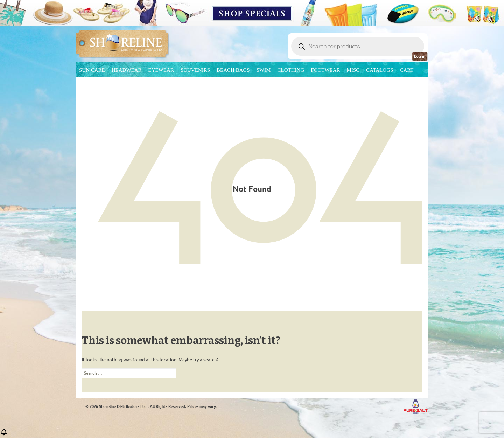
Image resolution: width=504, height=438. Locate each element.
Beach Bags (233, 70)
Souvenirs (195, 70)
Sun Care (92, 70)
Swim (264, 70)
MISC (353, 70)
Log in (420, 56)
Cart (407, 70)
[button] (4, 434)
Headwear (127, 70)
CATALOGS (380, 70)
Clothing (291, 70)
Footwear (325, 70)
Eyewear (161, 70)
